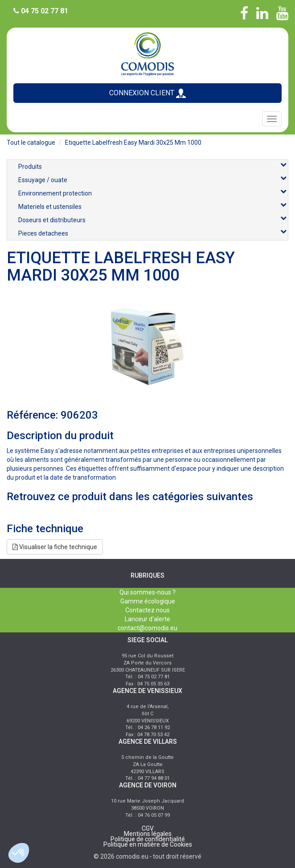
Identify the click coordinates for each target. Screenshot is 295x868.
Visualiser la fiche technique (55, 547)
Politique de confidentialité (148, 839)
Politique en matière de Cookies (148, 844)
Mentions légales (148, 834)
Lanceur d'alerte (147, 619)
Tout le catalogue (31, 143)
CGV (148, 828)
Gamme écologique (148, 601)
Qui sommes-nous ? (147, 592)
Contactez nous (147, 610)
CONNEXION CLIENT (147, 93)
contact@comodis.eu (147, 628)
